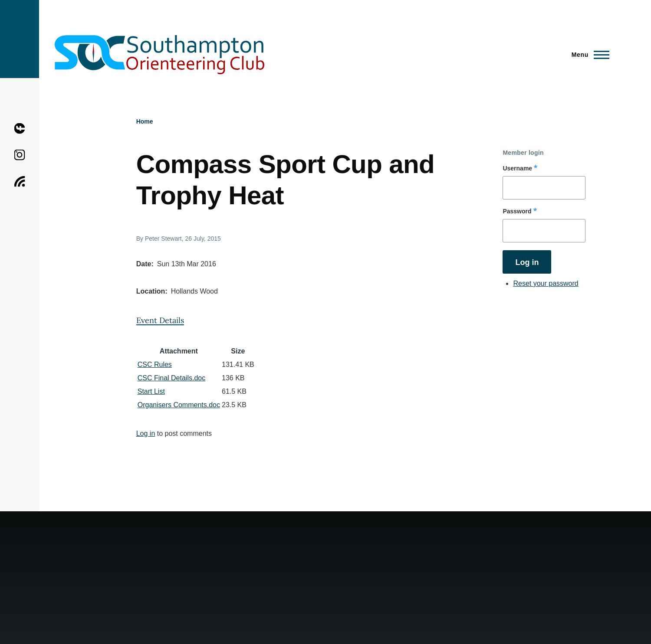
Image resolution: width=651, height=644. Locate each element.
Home (145, 121)
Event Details (160, 320)
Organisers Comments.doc (179, 405)
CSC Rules (155, 364)
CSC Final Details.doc (172, 378)
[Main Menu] (588, 55)
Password (517, 211)
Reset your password (546, 283)
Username (517, 168)
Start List (151, 391)
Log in (146, 433)
